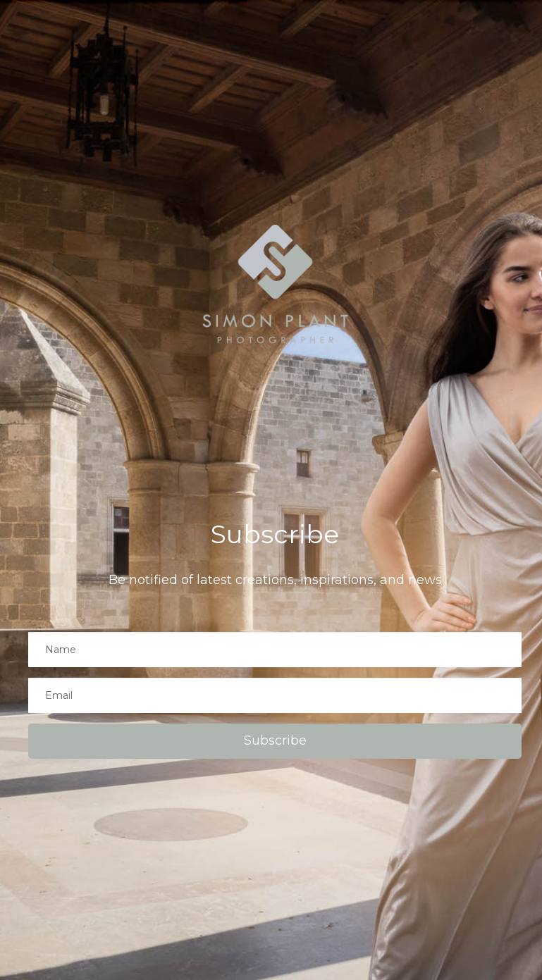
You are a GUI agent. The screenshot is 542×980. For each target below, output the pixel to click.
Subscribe (275, 740)
